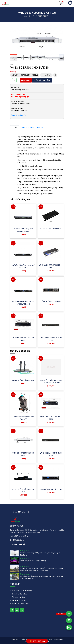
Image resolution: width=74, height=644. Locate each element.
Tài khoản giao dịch (18, 597)
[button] (62, 27)
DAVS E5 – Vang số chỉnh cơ (51, 229)
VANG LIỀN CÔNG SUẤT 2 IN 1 (51, 489)
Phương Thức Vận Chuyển (20, 603)
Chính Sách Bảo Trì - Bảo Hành (22, 591)
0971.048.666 (37, 641)
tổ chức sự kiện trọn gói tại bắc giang (33, 561)
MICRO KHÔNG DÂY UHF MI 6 (23, 380)
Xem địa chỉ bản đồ (18, 115)
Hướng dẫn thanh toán (20, 594)
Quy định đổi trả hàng (19, 600)
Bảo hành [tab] (41, 128)
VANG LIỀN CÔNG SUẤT (36, 16)
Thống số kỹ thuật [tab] (27, 128)
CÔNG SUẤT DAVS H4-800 (51, 302)
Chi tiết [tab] (15, 128)
